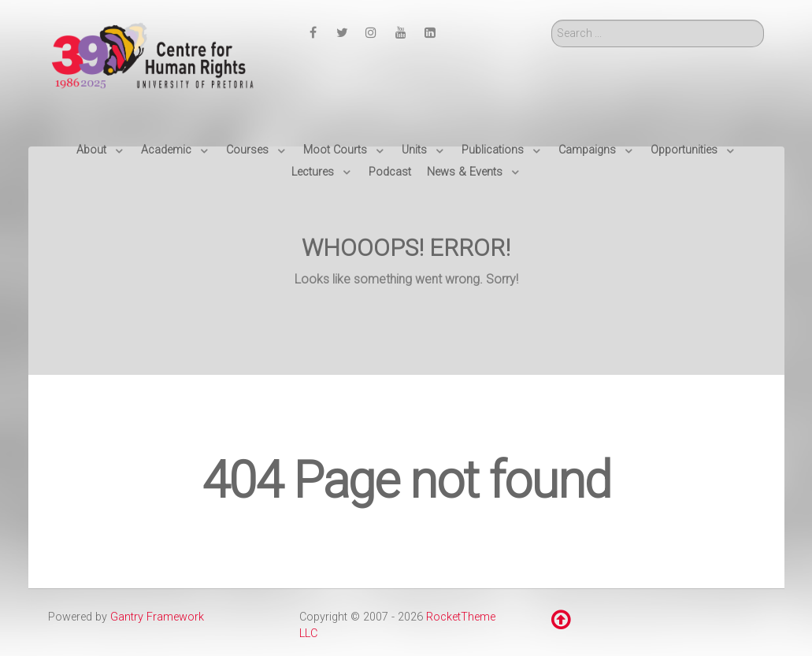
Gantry (157, 617)
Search (552, 20)
